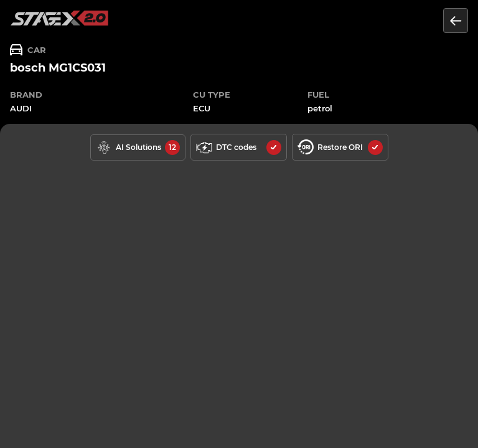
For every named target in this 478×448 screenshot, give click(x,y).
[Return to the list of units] (456, 21)
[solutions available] (138, 147)
